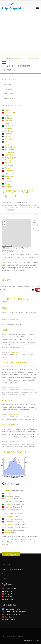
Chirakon (9, 121)
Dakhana (9, 118)
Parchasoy (9, 126)
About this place (9, 84)
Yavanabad (12, 510)
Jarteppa (14, 522)
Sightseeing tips (8, 89)
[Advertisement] (20, 34)
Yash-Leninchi (13, 513)
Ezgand (14, 490)
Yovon (8, 110)
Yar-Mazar (15, 524)
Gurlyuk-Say (10, 113)
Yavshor (14, 504)
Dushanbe (9, 165)
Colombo (9, 589)
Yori (9, 493)
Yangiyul (11, 533)
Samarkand (10, 139)
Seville (7, 599)
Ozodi (7, 179)
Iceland (8, 620)
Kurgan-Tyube (11, 157)
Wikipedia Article (15, 320)
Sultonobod (10, 150)
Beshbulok (9, 173)
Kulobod (8, 128)
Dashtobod (10, 171)
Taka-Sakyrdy (10, 147)
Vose (7, 142)
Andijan (8, 184)
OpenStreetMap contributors (23, 248)
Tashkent (9, 181)
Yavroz (14, 507)
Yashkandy (12, 516)
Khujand (8, 187)
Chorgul (8, 123)
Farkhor (8, 160)
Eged (13, 499)
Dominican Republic (14, 612)
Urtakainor (9, 144)
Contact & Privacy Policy (31, 641)
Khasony (9, 134)
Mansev (8, 163)
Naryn (8, 168)
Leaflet (12, 248)
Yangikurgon (16, 527)
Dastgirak (9, 176)
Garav (7, 115)
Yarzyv (14, 519)
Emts (13, 496)
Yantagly (14, 530)
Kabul (7, 136)
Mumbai (8, 591)
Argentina (11, 609)
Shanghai (8, 594)
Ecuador (11, 614)
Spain (8, 617)
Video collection (9, 93)
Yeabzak (14, 501)
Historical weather (9, 98)
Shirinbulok (10, 152)
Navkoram (9, 131)
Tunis (8, 596)
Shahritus (9, 155)
